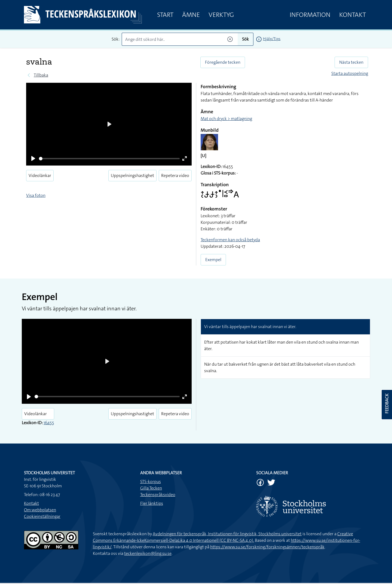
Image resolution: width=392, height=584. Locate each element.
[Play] (33, 158)
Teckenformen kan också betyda (230, 240)
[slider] (109, 159)
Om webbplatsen (40, 510)
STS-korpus (151, 481)
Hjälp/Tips (272, 39)
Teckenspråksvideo (158, 495)
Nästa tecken (351, 62)
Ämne (191, 15)
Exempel (213, 260)
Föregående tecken (223, 62)
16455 (49, 423)
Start (165, 15)
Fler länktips (152, 503)
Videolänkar (40, 175)
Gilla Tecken (151, 488)
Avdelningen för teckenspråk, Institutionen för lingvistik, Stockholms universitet (227, 534)
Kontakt (353, 15)
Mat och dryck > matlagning (226, 119)
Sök (245, 39)
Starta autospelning (350, 73)
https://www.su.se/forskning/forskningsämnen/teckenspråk (267, 547)
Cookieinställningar (42, 516)
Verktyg (221, 15)
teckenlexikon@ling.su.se (148, 553)
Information (310, 15)
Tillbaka (41, 75)
